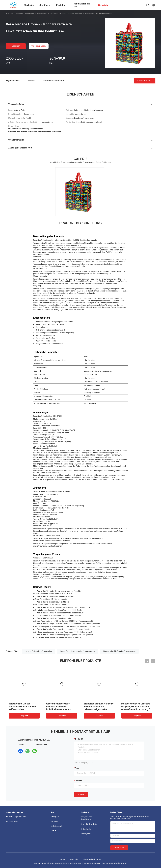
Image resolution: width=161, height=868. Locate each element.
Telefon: (79, 781)
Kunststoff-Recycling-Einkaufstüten (39, 651)
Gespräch (16, 46)
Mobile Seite (74, 859)
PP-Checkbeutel (86, 829)
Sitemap (62, 859)
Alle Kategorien (86, 834)
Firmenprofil (55, 817)
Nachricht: (79, 739)
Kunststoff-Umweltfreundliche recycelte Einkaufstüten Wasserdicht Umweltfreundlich (24, 707)
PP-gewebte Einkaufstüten (89, 824)
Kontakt (81, 795)
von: (77, 768)
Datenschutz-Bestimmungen (92, 859)
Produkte (19, 14)
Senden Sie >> (119, 848)
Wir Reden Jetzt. (39, 46)
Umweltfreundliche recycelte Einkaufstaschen (78, 651)
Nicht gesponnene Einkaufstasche (87, 818)
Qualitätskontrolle (56, 826)
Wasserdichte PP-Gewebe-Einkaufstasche (119, 651)
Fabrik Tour (54, 821)
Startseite (10, 14)
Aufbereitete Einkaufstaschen (36, 14)
